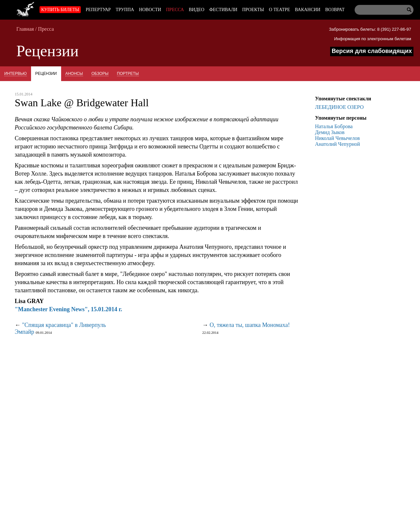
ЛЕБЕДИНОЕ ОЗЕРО (339, 107)
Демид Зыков (330, 132)
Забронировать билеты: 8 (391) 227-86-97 (370, 29)
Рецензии (46, 74)
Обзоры (100, 74)
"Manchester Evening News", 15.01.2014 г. (68, 309)
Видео (197, 10)
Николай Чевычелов (337, 138)
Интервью (16, 74)
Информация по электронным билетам (373, 39)
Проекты (253, 10)
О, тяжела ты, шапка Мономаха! (250, 325)
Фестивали (223, 10)
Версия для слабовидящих (372, 51)
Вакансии (308, 10)
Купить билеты (60, 10)
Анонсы (74, 74)
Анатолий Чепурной (338, 144)
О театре (279, 10)
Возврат (335, 10)
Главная (25, 29)
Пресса (175, 10)
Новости (150, 10)
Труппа (125, 10)
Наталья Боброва (334, 126)
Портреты (128, 74)
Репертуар (98, 10)
